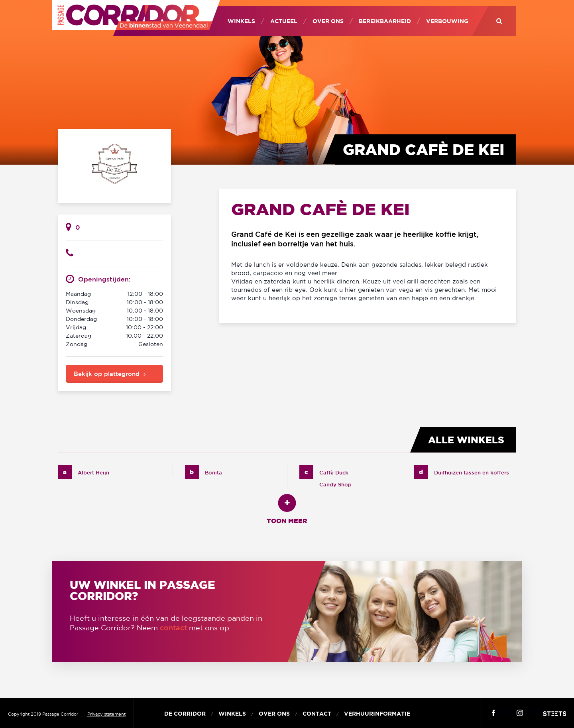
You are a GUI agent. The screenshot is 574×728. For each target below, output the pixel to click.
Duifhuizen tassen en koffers (472, 473)
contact (173, 628)
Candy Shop (335, 485)
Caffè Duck (334, 473)
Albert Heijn (93, 473)
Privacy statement (106, 714)
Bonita (213, 473)
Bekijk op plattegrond (107, 374)
